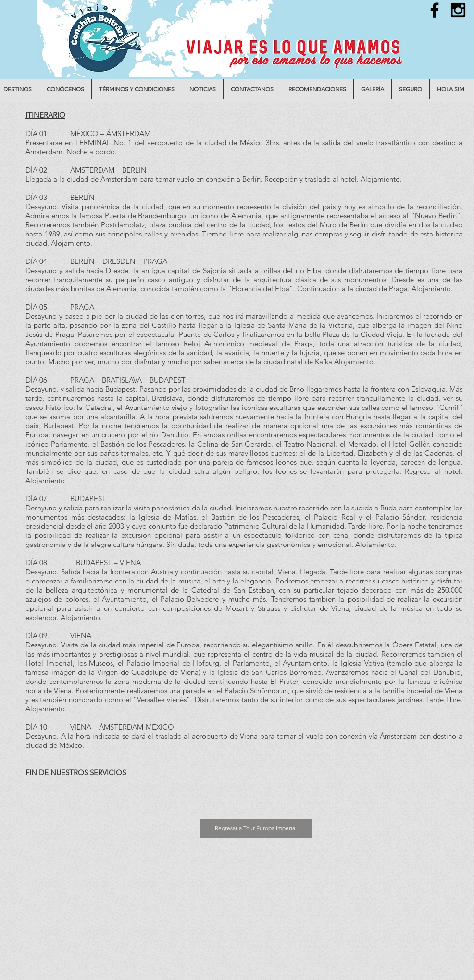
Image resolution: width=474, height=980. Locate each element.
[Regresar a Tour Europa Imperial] (256, 828)
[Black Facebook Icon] (435, 10)
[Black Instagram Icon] (458, 10)
